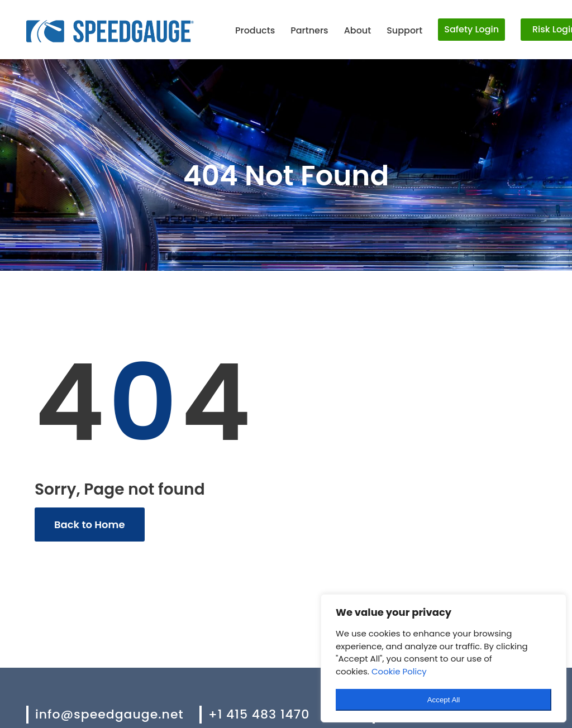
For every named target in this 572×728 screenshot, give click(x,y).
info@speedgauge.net (109, 714)
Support (404, 30)
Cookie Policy (399, 671)
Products (255, 30)
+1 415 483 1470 (259, 714)
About (358, 30)
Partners (309, 30)
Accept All (444, 700)
